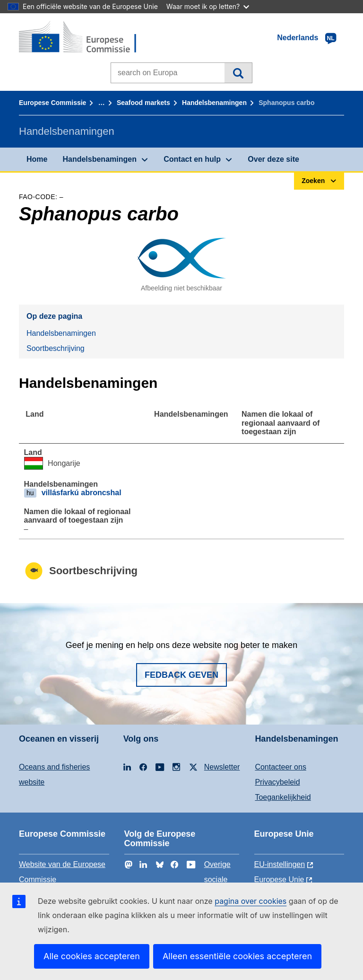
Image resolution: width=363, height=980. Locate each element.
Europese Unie (279, 879)
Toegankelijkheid (283, 797)
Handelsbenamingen (214, 103)
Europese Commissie (52, 103)
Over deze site (273, 159)
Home (37, 159)
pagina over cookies (251, 901)
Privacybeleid (277, 782)
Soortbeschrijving (56, 348)
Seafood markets (143, 103)
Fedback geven (181, 675)
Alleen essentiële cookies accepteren (237, 956)
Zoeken (238, 73)
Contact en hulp (192, 159)
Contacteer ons (281, 767)
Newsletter (222, 767)
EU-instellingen (280, 864)
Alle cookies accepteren (92, 956)
